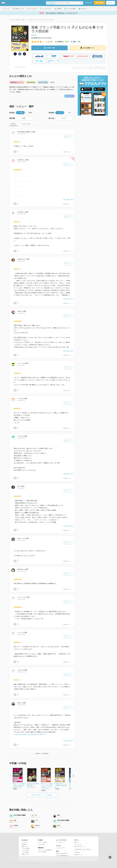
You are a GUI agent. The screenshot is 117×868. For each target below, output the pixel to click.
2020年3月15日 (22, 672)
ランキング (25, 842)
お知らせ (76, 842)
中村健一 (34, 35)
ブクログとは (88, 3)
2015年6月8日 (21, 261)
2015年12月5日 (22, 705)
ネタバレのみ (26, 124)
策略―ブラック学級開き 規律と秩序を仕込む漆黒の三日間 (19, 785)
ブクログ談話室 (26, 848)
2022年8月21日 (22, 540)
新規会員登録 (99, 3)
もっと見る (70, 96)
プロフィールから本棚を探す (45, 850)
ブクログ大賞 (25, 850)
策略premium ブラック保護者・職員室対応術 (61, 785)
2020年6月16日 (22, 599)
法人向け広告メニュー (80, 846)
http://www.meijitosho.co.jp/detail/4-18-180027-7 (30, 734)
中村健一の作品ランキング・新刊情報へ (42, 795)
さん (25, 132)
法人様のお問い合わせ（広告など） (83, 849)
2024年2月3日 (21, 401)
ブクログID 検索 (42, 852)
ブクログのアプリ (60, 848)
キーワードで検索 (42, 842)
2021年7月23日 (22, 162)
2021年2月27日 (22, 214)
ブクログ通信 (25, 852)
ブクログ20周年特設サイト (63, 855)
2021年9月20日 (22, 134)
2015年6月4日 (21, 313)
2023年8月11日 (22, 438)
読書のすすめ (25, 854)
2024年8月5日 (21, 365)
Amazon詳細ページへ (88, 48)
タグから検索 (41, 844)
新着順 (30, 113)
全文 (70, 113)
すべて (13, 124)
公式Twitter (77, 852)
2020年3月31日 (22, 634)
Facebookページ (78, 854)
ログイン (111, 3)
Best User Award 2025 (62, 853)
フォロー (68, 136)
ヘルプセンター (78, 844)
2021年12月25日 (22, 571)
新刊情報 (24, 844)
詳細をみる (67, 152)
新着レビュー (25, 846)
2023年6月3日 (21, 488)
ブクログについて (60, 842)
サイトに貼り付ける (20, 67)
